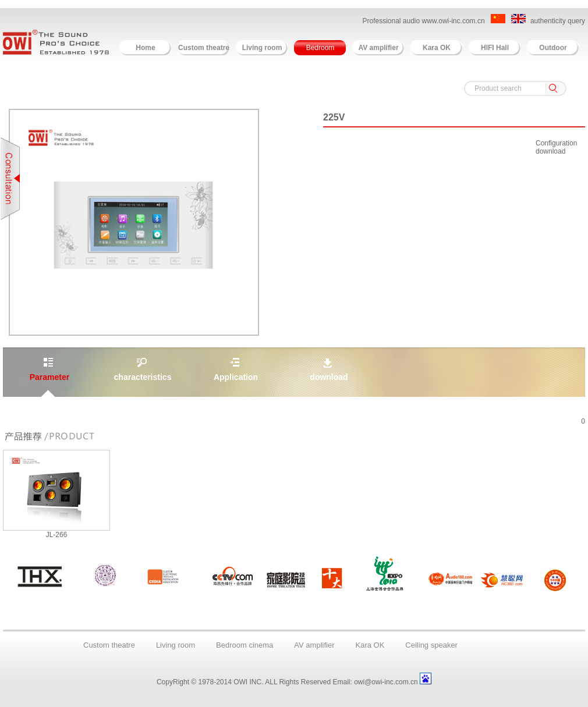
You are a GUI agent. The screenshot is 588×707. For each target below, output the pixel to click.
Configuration (556, 143)
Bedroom (320, 48)
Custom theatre (204, 48)
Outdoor (553, 48)
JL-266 (57, 535)
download (550, 151)
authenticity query (558, 21)
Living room (262, 48)
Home (145, 48)
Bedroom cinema (245, 645)
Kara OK (437, 48)
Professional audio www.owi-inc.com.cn (424, 21)
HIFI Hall (495, 48)
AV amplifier (378, 48)
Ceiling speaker (431, 645)
